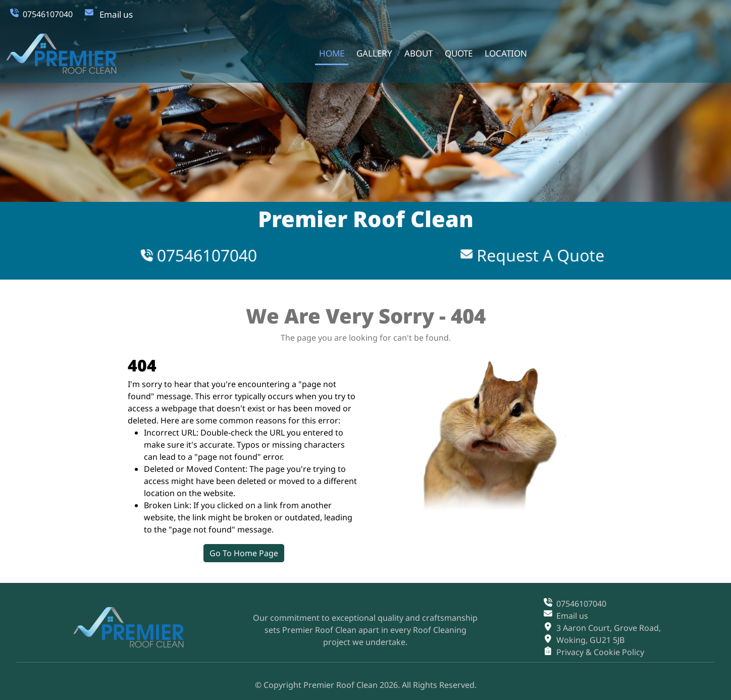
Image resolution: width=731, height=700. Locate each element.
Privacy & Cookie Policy (600, 651)
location (503, 52)
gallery (372, 52)
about (416, 52)
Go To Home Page (284, 553)
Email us (116, 14)
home (329, 52)
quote (456, 52)
